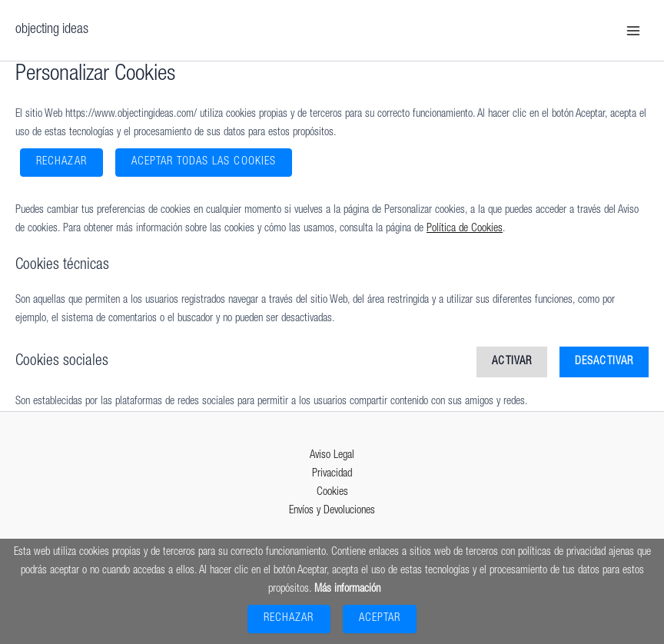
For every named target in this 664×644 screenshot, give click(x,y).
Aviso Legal (332, 456)
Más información (347, 589)
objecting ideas (52, 30)
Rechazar (61, 162)
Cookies (332, 493)
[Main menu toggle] (633, 30)
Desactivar (604, 362)
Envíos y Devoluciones (332, 511)
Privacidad (332, 474)
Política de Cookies (465, 229)
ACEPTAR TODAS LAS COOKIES (204, 162)
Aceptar (380, 619)
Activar (512, 362)
